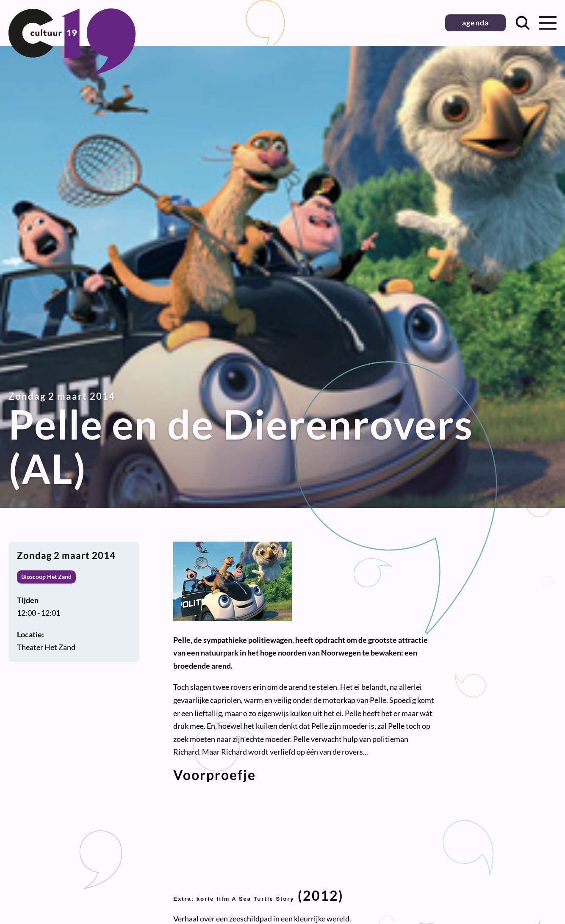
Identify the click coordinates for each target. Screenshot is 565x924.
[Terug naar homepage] (72, 72)
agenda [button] (475, 22)
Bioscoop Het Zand (46, 577)
